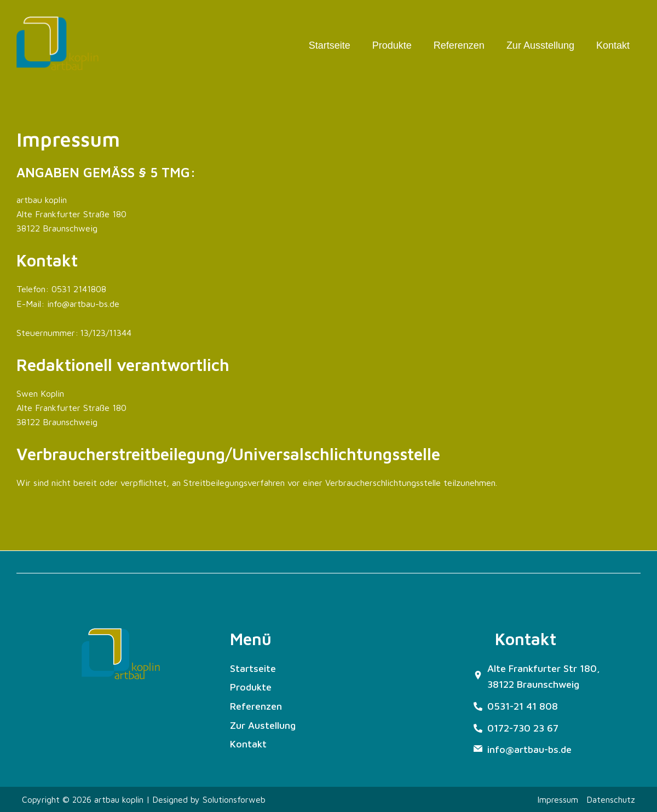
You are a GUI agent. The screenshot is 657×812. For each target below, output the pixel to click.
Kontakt (613, 45)
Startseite (330, 45)
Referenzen (459, 45)
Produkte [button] (392, 45)
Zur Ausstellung (540, 45)
